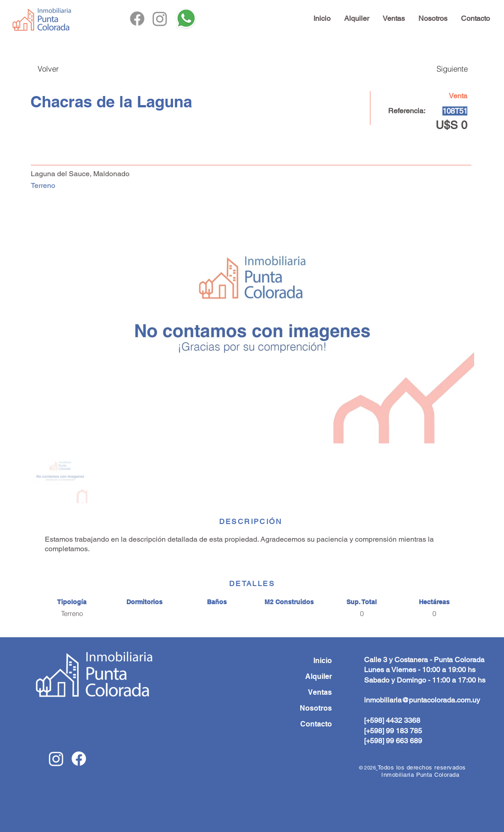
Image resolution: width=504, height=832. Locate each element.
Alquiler (319, 676)
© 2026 (368, 768)
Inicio (323, 661)
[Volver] (56, 69)
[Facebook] (137, 19)
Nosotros (316, 708)
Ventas (320, 692)
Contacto (316, 724)
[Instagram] (160, 19)
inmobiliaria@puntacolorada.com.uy (422, 700)
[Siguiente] (443, 69)
